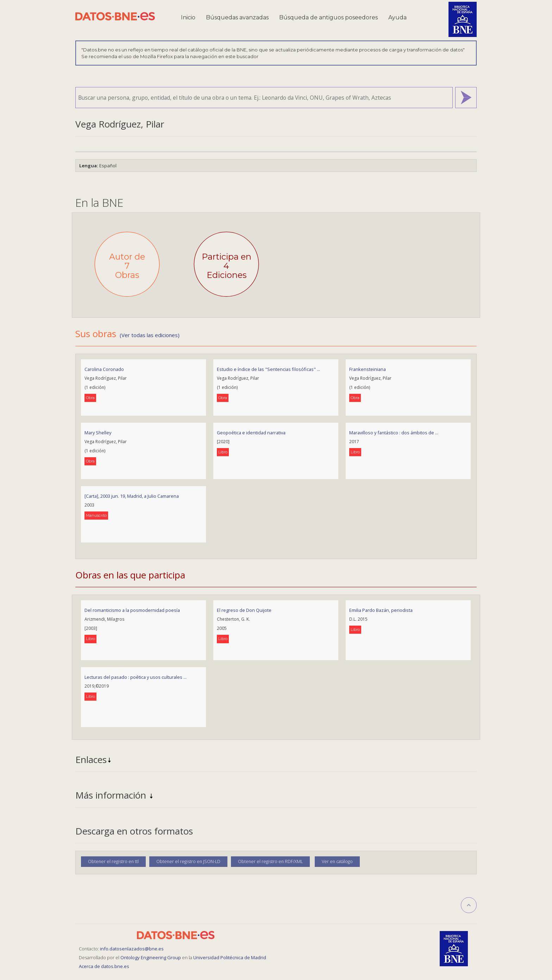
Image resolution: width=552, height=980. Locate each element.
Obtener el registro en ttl (113, 861)
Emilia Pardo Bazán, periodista (381, 610)
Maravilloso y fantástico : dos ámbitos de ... (394, 433)
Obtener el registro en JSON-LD (188, 861)
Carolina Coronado (104, 369)
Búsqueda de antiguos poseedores (328, 17)
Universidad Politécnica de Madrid (230, 957)
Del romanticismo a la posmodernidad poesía (132, 610)
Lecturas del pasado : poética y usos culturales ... (136, 677)
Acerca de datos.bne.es (104, 966)
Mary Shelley (98, 433)
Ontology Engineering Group (151, 957)
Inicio (188, 17)
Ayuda (397, 17)
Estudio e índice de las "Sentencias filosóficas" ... (268, 369)
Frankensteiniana (368, 369)
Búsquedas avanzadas (237, 17)
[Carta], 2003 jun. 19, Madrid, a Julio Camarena (132, 496)
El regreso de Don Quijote (244, 610)
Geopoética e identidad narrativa (251, 433)
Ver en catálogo (337, 861)
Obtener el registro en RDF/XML (270, 861)
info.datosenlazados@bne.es (132, 949)
